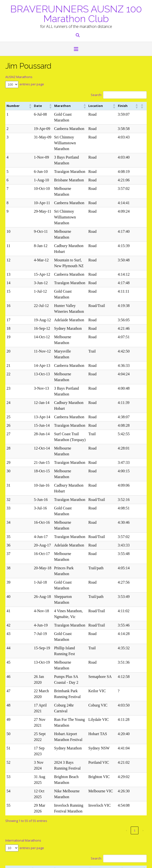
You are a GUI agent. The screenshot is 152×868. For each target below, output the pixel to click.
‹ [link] (126, 662)
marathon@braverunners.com (28, 776)
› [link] (143, 662)
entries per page (32, 84)
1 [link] (135, 662)
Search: (96, 95)
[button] (76, 49)
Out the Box (27, 862)
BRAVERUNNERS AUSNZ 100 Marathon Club (76, 13)
